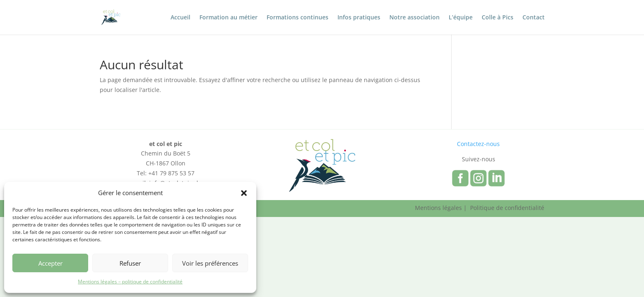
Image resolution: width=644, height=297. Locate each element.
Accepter (50, 263)
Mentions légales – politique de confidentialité (130, 282)
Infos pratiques (359, 18)
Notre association (415, 18)
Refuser (130, 263)
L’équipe (461, 18)
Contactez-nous (478, 144)
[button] (244, 193)
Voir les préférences (210, 263)
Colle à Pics (498, 18)
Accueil (180, 18)
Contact (534, 18)
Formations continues (297, 18)
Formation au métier (228, 18)
